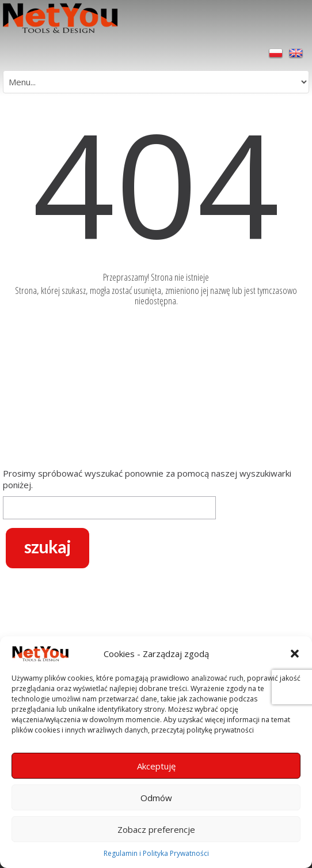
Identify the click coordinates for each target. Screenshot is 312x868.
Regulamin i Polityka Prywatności (156, 853)
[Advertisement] (156, 390)
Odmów (156, 798)
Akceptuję (156, 766)
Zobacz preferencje (156, 829)
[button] (295, 654)
